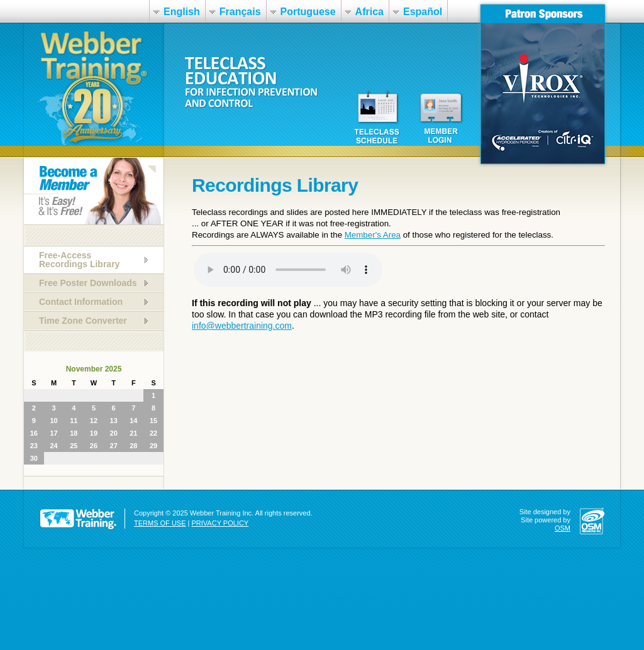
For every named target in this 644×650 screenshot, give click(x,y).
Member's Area (373, 235)
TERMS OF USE (160, 523)
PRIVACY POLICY (220, 523)
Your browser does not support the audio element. (288, 270)
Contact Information (81, 302)
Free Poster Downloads (88, 283)
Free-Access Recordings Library (79, 260)
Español (423, 12)
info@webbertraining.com (242, 326)
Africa (369, 12)
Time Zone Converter (83, 321)
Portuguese (308, 12)
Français (240, 12)
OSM (563, 528)
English (182, 12)
